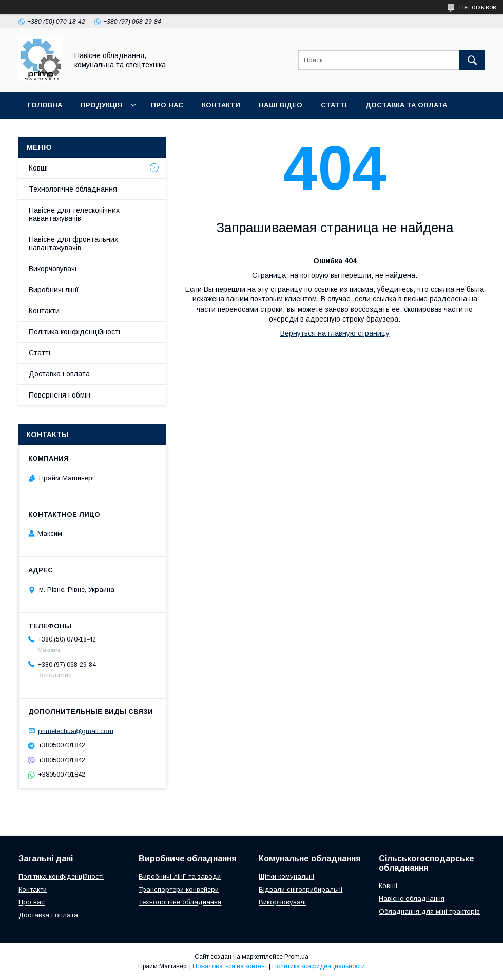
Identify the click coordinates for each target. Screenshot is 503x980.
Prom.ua (296, 957)
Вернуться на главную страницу (335, 333)
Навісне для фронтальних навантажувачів (73, 243)
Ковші (38, 168)
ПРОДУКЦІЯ (101, 105)
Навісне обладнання (412, 899)
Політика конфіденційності (74, 332)
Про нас (32, 902)
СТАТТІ (334, 105)
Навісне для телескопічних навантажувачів (74, 214)
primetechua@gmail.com (76, 731)
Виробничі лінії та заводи (180, 877)
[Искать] (472, 60)
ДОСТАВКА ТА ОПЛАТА (406, 105)
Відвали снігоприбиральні (301, 889)
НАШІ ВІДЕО (280, 105)
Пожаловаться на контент (230, 966)
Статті (40, 353)
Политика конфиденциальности (318, 966)
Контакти (44, 311)
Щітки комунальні (286, 877)
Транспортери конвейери (179, 889)
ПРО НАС (167, 105)
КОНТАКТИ (221, 105)
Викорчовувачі (53, 269)
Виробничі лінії (54, 290)
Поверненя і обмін (60, 395)
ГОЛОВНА (45, 105)
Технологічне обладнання (73, 189)
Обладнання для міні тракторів (429, 911)
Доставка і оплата (59, 374)
